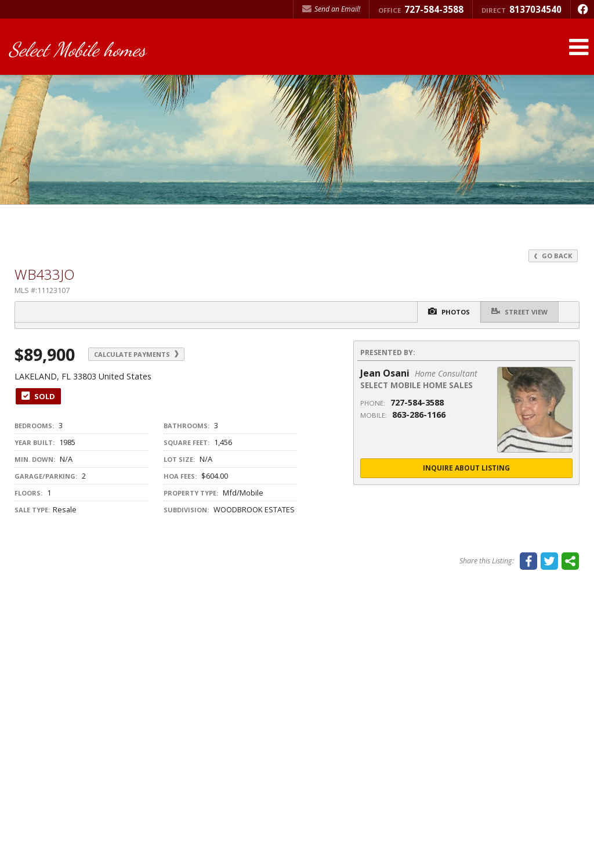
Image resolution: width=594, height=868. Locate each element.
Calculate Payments (140, 354)
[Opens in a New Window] (582, 9)
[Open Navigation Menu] (578, 48)
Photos (446, 312)
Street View (519, 311)
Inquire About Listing (466, 469)
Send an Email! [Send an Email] (331, 9)
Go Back (553, 256)
